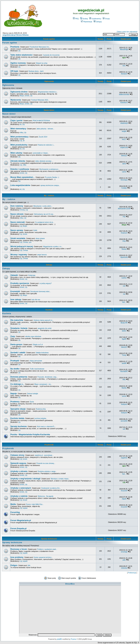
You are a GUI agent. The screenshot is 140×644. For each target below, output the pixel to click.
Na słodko (15, 369)
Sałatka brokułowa (42, 353)
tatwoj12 (124, 156)
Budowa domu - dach (36, 71)
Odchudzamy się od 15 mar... (44, 214)
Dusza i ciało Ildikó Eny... (35, 504)
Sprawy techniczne (49, 539)
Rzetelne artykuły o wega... (47, 471)
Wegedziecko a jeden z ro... (53, 247)
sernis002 (124, 421)
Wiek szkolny (16, 153)
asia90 (124, 363)
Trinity (124, 355)
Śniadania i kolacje (19, 328)
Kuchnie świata (17, 418)
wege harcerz (42, 255)
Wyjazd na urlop (42, 63)
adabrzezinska (124, 94)
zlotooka (124, 568)
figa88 (124, 339)
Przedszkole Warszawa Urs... (40, 47)
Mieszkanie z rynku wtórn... (43, 206)
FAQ (76, 19)
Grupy (106, 19)
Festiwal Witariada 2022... (40, 100)
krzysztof (124, 491)
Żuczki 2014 (43, 137)
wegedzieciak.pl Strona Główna (16, 35)
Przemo (73, 639)
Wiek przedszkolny (19, 145)
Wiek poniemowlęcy (19, 137)
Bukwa (124, 249)
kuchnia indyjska (40, 418)
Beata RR (124, 323)
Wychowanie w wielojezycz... (49, 169)
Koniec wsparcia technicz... (43, 557)
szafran (124, 278)
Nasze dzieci (49, 110)
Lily (19, 51)
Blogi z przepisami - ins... (43, 384)
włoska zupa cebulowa (33, 336)
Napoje (14, 394)
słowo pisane (40, 238)
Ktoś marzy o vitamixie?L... (46, 427)
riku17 (124, 139)
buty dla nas (36, 300)
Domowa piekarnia (19, 377)
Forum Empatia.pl (18, 529)
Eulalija (124, 188)
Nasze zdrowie (17, 214)
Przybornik (49, 445)
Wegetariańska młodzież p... (48, 92)
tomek (27, 96)
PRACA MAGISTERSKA (41, 121)
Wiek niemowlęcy (18, 129)
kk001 (124, 331)
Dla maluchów (17, 320)
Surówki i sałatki (18, 353)
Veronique (124, 180)
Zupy (13, 336)
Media (13, 504)
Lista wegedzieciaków (20, 185)
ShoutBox (70, 584)
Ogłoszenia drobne (19, 92)
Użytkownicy (95, 19)
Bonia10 (124, 74)
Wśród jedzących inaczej (22, 246)
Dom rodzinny (17, 206)
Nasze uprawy (17, 230)
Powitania (15, 47)
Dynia (32, 402)
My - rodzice (49, 196)
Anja (124, 241)
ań (21, 124)
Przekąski (15, 361)
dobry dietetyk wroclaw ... (44, 161)
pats (124, 560)
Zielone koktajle (33, 394)
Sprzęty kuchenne (19, 426)
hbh (29, 565)
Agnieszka (124, 257)
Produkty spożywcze (20, 283)
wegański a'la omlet (45, 328)
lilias (124, 379)
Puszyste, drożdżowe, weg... (48, 377)
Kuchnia (49, 310)
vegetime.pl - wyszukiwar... (44, 455)
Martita (124, 388)
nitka (21, 133)
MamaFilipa (124, 49)
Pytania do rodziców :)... (46, 145)
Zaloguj (98, 22)
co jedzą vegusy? (46, 283)
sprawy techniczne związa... (50, 185)
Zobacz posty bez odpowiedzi (127, 32)
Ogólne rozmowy (18, 63)
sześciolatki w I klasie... (41, 153)
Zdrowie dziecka (18, 161)
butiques (124, 404)
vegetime (124, 458)
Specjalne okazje (18, 409)
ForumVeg (15, 512)
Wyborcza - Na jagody (46, 496)
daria (124, 164)
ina (124, 294)
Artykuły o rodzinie (19, 496)
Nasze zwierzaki (18, 222)
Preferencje (132, 573)
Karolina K (124, 103)
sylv (30, 242)
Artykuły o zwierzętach (21, 488)
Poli (124, 217)
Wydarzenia (16, 100)
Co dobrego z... (17, 384)
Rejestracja (86, 22)
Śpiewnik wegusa (18, 463)
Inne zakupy (16, 300)
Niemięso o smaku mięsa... (60, 479)
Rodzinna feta (41, 409)
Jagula (124, 499)
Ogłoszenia (49, 81)
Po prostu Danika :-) (52, 177)
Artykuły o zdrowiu (19, 471)
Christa (22, 210)
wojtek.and (124, 147)
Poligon (14, 565)
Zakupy (49, 265)
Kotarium (124, 233)
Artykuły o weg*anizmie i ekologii (25, 479)
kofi (124, 429)
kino (124, 66)
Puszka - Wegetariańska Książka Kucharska (30, 435)
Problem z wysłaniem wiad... (47, 549)
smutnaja (124, 552)
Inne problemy (17, 557)
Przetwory (15, 402)
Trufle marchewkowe (37, 369)
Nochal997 (124, 371)
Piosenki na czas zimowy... (46, 463)
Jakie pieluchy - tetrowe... (45, 129)
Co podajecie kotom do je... (45, 222)
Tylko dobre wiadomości (21, 55)
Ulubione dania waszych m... (43, 320)
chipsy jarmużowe (36, 361)
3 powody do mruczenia (51, 55)
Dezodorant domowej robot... (40, 292)
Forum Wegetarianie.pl (21, 520)
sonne (124, 396)
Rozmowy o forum (19, 549)
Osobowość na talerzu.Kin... (51, 488)
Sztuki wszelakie (18, 238)
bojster (25, 508)
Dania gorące (16, 344)
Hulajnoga (32, 275)
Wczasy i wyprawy (19, 255)
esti (124, 286)
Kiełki (35, 230)
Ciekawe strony (17, 455)
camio (124, 172)
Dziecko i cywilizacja (20, 169)
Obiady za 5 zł (38, 345)
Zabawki (14, 275)
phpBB (59, 639)
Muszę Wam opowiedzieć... (23, 177)
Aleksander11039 (124, 209)
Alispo (22, 96)
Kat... (124, 302)
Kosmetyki (15, 291)
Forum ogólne (49, 39)
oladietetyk (124, 123)
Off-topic (14, 71)
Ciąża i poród (16, 121)
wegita (124, 131)
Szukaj (84, 19)
